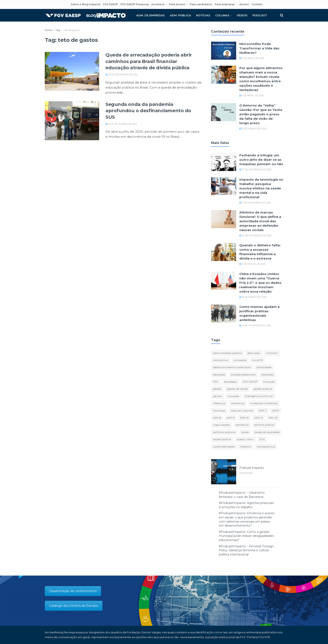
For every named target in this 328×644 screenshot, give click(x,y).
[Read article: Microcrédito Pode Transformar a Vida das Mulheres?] (224, 51)
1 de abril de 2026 (251, 95)
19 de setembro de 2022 (121, 124)
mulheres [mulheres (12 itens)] (219, 411)
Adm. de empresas (151, 15)
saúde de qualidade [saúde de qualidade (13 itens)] (267, 432)
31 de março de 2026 (253, 129)
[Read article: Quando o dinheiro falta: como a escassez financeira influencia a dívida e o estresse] (224, 252)
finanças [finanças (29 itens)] (269, 382)
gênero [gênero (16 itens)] (218, 396)
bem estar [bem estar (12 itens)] (254, 353)
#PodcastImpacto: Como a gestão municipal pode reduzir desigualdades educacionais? (246, 536)
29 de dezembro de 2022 (122, 75)
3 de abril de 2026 (252, 58)
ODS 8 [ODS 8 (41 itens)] (217, 418)
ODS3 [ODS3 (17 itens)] (276, 411)
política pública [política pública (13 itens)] (264, 425)
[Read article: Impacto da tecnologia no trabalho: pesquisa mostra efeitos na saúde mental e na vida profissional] (224, 186)
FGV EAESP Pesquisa (135, 4)
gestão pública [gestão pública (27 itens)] (263, 389)
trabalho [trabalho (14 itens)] (246, 447)
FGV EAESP (111, 4)
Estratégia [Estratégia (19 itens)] (231, 382)
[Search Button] (282, 15)
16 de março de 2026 (253, 297)
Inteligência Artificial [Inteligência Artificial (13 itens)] (259, 396)
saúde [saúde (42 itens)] (245, 432)
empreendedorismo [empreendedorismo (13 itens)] (243, 375)
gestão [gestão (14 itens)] (217, 389)
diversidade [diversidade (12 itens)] (264, 367)
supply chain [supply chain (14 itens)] (245, 439)
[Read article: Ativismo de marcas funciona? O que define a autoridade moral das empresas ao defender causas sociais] (224, 219)
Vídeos (242, 15)
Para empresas (225, 4)
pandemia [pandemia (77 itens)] (242, 425)
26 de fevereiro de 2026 (255, 235)
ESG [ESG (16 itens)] (216, 382)
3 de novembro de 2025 (255, 203)
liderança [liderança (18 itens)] (219, 403)
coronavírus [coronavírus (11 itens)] (221, 360)
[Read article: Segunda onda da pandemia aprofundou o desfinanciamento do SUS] (72, 121)
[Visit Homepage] (86, 15)
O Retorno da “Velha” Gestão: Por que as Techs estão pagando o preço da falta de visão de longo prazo (261, 114)
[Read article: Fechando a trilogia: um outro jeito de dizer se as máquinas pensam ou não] (224, 162)
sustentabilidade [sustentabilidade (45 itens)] (224, 447)
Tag (58, 30)
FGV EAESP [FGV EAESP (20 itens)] (250, 382)
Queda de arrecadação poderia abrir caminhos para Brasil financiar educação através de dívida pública (149, 61)
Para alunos (177, 4)
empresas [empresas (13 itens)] (268, 375)
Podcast (260, 15)
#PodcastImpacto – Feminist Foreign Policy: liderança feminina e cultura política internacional (246, 550)
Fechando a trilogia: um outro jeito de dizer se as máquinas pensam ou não (261, 160)
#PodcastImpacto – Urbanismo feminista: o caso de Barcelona (242, 495)
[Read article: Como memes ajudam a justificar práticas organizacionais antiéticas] (224, 314)
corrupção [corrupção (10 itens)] (240, 360)
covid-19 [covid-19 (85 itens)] (258, 360)
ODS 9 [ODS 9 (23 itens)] (230, 418)
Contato (257, 4)
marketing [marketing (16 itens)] (238, 403)
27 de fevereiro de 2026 (255, 170)
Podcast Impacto (252, 468)
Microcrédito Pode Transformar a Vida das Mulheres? (259, 48)
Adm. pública (180, 15)
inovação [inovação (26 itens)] (234, 396)
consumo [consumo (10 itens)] (272, 353)
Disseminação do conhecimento (73, 591)
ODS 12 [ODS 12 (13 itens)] (259, 418)
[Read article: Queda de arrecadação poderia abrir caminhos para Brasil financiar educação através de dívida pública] (72, 71)
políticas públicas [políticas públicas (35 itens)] (224, 432)
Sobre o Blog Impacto (86, 4)
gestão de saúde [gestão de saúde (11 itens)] (238, 389)
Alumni (244, 4)
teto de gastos (72, 30)
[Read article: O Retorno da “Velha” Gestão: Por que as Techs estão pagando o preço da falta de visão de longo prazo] (224, 112)
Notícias (203, 15)
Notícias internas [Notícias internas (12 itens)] (242, 411)
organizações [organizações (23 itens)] (222, 425)
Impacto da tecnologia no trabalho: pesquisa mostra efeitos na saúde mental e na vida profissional (261, 188)
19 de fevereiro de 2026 (255, 325)
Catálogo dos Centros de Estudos (74, 606)
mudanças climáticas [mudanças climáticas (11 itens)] (264, 403)
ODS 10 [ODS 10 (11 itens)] (244, 418)
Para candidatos (201, 4)
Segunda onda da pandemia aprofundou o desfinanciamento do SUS (148, 111)
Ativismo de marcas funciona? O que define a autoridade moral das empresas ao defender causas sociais (260, 221)
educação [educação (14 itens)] (219, 375)
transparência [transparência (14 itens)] (266, 447)
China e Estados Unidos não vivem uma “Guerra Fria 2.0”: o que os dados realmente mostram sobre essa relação (260, 283)
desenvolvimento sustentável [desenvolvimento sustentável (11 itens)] (232, 367)
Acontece (158, 4)
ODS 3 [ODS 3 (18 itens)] (263, 411)
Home (48, 30)
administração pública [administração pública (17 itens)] (228, 353)
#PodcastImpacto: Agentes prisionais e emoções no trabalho (246, 505)
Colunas (222, 15)
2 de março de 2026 (252, 264)
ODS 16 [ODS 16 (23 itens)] (273, 418)
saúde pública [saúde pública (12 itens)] (222, 439)
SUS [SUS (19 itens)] (262, 439)
